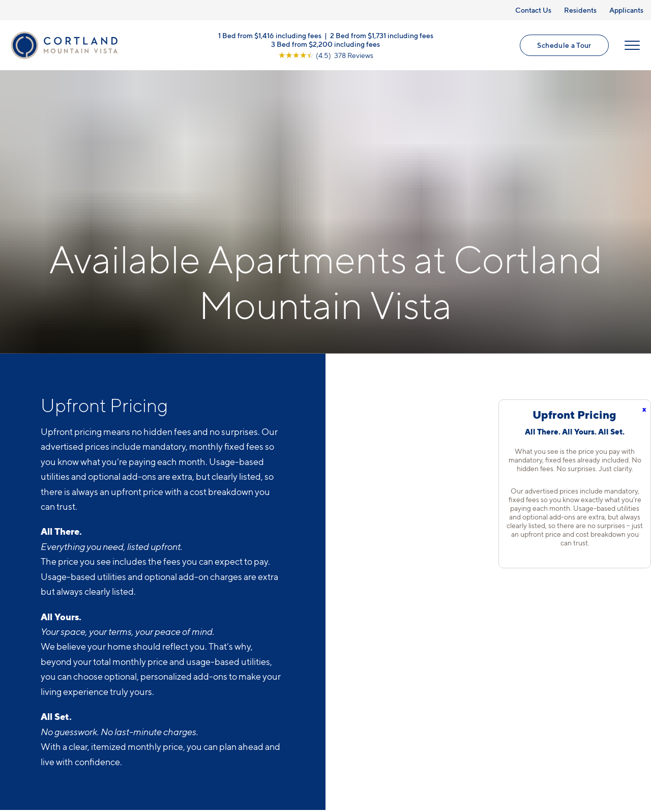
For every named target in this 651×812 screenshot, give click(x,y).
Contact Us (533, 10)
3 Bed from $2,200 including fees (325, 45)
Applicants (626, 10)
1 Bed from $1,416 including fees (270, 36)
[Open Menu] (632, 46)
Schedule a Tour (564, 46)
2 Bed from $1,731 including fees (382, 36)
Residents (580, 10)
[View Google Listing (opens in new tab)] (326, 56)
